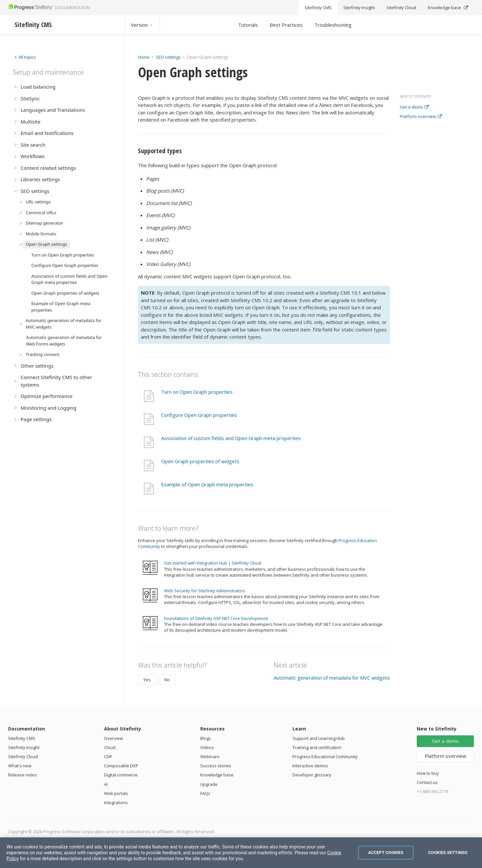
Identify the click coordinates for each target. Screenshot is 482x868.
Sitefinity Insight (24, 747)
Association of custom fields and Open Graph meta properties (231, 438)
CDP (108, 757)
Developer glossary (312, 775)
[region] (241, 853)
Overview (113, 738)
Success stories (216, 766)
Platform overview (421, 117)
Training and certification (317, 747)
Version (142, 25)
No (167, 680)
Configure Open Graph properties (199, 415)
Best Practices (286, 25)
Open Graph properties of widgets (200, 461)
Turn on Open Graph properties (197, 392)
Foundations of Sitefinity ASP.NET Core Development (216, 618)
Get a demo (414, 107)
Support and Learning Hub (319, 738)
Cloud (110, 747)
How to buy (428, 773)
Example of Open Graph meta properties (207, 484)
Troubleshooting (333, 25)
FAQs (205, 793)
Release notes (23, 775)
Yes (147, 680)
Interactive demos (310, 766)
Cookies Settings (448, 853)
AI (106, 784)
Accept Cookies (386, 853)
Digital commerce (121, 775)
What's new (20, 766)
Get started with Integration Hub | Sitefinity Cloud (213, 563)
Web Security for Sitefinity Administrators (205, 591)
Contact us (427, 782)
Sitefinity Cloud (23, 757)
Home (144, 57)
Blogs (206, 738)
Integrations (116, 802)
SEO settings (168, 57)
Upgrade (209, 784)
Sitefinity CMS (22, 738)
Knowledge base (217, 775)
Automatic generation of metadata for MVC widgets (332, 678)
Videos (207, 747)
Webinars (210, 757)
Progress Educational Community (325, 757)
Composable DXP (121, 766)
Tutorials (248, 25)
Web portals (116, 793)
